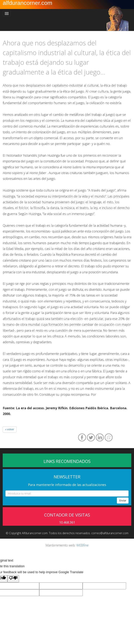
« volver (10, 429)
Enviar (123, 500)
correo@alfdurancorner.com (110, 533)
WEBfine (82, 545)
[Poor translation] (13, 579)
